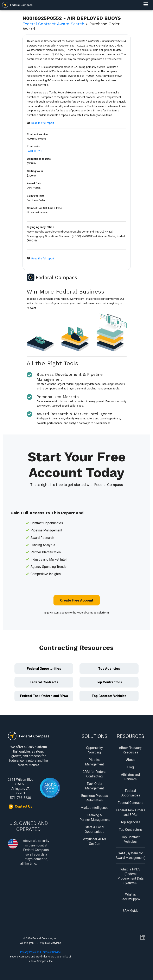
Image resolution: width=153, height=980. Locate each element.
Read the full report (43, 123)
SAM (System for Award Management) (130, 855)
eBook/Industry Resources (130, 750)
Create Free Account (77, 600)
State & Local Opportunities (94, 829)
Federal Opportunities (44, 669)
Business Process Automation (95, 798)
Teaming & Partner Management (94, 817)
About (130, 760)
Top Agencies (109, 669)
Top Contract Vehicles (109, 696)
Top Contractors (109, 682)
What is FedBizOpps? (130, 897)
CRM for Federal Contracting (94, 774)
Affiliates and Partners (130, 777)
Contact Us (24, 806)
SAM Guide (130, 911)
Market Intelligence (94, 808)
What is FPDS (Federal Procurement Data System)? (130, 876)
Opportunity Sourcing (94, 750)
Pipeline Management (94, 762)
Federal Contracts (44, 682)
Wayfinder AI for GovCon (94, 841)
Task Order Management (94, 786)
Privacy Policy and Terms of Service (40, 952)
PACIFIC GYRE (35, 151)
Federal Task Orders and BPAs (44, 696)
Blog (130, 767)
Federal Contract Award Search (53, 24)
